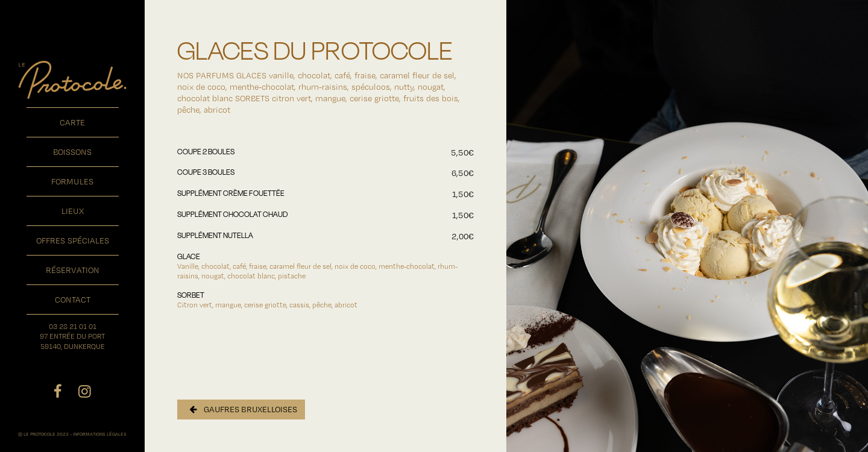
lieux (73, 211)
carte (72, 122)
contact (73, 300)
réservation (73, 270)
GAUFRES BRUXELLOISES (244, 409)
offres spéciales (73, 240)
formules (72, 181)
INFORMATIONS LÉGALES (100, 434)
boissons (72, 152)
